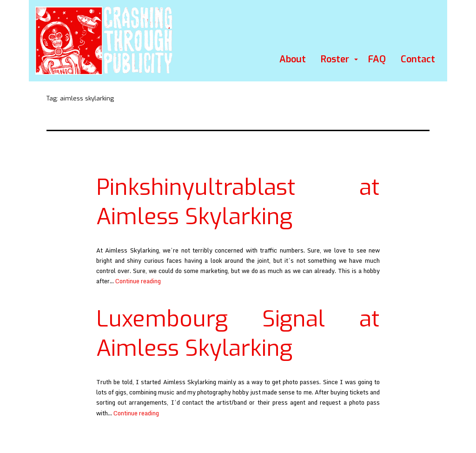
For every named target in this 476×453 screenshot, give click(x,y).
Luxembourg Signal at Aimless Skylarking (238, 333)
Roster (335, 59)
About (293, 59)
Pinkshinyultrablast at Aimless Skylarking (238, 202)
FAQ (377, 59)
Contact (418, 59)
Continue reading (138, 281)
